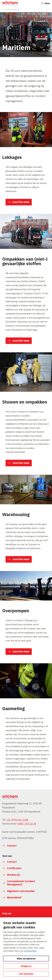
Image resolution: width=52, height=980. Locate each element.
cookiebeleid (30, 951)
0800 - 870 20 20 (27, 824)
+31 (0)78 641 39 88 (17, 820)
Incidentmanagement (12, 9)
